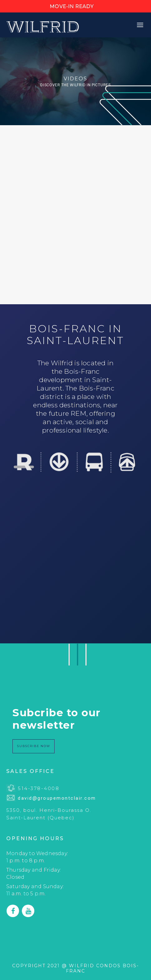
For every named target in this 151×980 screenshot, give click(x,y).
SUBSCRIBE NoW (34, 746)
